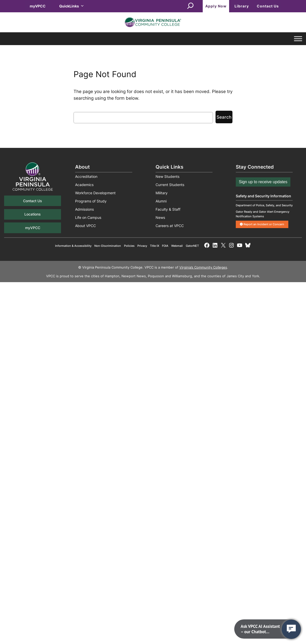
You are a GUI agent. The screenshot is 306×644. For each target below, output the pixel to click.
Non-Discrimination (108, 246)
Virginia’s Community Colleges (203, 267)
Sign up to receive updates (263, 182)
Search (224, 117)
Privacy (142, 246)
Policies (129, 246)
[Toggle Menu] (298, 39)
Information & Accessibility (73, 246)
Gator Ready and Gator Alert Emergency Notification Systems (263, 214)
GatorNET (192, 246)
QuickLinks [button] (72, 6)
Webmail (177, 246)
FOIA (165, 246)
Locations (33, 214)
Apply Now (216, 6)
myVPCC (38, 6)
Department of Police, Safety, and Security (264, 205)
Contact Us (268, 6)
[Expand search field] (190, 6)
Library (242, 6)
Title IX (155, 246)
